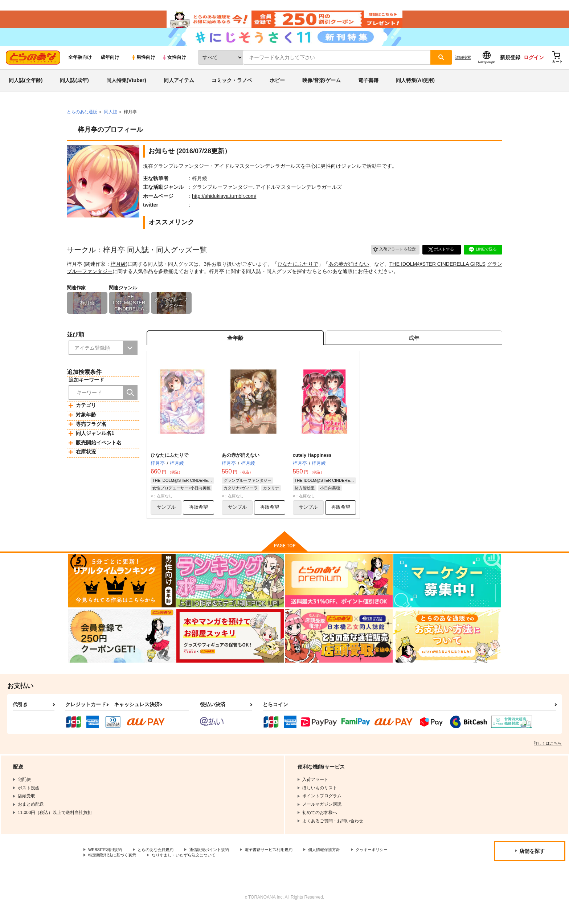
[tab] (414, 348)
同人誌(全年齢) (26, 89)
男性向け (143, 66)
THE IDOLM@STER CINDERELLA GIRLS (437, 272)
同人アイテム (179, 89)
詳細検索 (463, 66)
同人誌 (111, 120)
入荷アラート (392, 258)
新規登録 (510, 66)
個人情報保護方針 (340, 862)
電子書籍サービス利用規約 (281, 862)
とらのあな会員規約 (160, 862)
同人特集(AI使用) (415, 89)
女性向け (174, 66)
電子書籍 (368, 89)
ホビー (277, 89)
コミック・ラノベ (232, 89)
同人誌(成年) (74, 89)
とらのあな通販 (82, 120)
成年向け (110, 66)
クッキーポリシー (106, 868)
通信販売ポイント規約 (217, 862)
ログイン (534, 66)
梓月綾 (118, 272)
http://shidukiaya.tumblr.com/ (224, 204)
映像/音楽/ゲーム (322, 89)
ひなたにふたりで (298, 272)
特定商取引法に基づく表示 (165, 868)
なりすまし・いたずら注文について (241, 868)
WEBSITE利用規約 (107, 862)
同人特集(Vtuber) (126, 89)
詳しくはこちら (548, 756)
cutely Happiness (312, 466)
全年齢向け (80, 66)
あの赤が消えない (349, 272)
